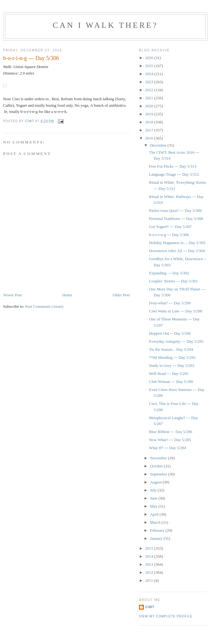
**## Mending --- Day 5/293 (172, 357)
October (157, 466)
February (158, 530)
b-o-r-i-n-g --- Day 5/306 (169, 235)
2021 (150, 98)
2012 (150, 572)
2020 (150, 106)
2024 (150, 74)
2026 (150, 58)
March (156, 522)
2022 (150, 90)
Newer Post (12, 295)
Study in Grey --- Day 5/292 (172, 365)
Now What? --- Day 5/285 (170, 440)
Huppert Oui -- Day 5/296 (170, 333)
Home (67, 295)
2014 (150, 556)
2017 (150, 130)
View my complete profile (166, 616)
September (159, 474)
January (157, 538)
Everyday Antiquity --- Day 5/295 (176, 341)
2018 (150, 122)
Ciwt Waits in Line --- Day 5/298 (175, 311)
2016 (150, 138)
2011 (150, 580)
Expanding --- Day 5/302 (169, 273)
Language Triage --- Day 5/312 (174, 174)
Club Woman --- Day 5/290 (171, 382)
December (159, 145)
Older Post (121, 295)
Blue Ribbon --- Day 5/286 (170, 432)
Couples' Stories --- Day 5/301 (173, 281)
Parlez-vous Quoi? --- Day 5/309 (175, 210)
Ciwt (150, 607)
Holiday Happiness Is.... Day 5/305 (177, 243)
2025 (150, 66)
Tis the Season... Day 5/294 (171, 349)
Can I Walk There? (105, 25)
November (159, 458)
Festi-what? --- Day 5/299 (170, 303)
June (154, 498)
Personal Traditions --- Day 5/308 (176, 219)
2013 (150, 564)
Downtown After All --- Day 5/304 (177, 251)
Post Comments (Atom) (44, 306)
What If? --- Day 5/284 (167, 448)
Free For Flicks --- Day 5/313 (172, 166)
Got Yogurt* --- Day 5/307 (170, 227)
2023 (150, 82)
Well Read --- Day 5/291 (169, 374)
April (155, 514)
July (154, 490)
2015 (150, 548)
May (154, 506)
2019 (150, 114)
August (156, 482)
